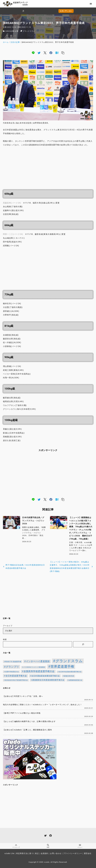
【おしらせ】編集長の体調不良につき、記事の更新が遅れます (29, 721)
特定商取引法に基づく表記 (27, 853)
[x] (45, 53)
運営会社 (88, 853)
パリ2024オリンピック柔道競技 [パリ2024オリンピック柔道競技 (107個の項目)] (34, 667)
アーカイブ (8, 626)
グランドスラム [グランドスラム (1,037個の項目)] (69, 661)
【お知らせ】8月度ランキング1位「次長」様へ (23, 696)
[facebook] (51, 53)
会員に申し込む (49, 11)
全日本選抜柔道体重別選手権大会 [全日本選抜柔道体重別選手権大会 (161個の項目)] (46, 676)
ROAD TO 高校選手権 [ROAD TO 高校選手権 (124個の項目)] (13, 662)
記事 (17, 31)
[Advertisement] (48, 167)
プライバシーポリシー (73, 853)
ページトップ (16, 846)
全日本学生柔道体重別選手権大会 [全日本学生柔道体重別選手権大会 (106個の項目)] (70, 672)
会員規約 (44, 853)
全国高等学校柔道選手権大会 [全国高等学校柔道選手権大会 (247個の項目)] (39, 671)
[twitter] (39, 53)
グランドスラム (29, 31)
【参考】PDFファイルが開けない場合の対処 (22, 713)
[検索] (83, 644)
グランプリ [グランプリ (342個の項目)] (12, 667)
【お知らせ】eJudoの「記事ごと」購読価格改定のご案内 (27, 730)
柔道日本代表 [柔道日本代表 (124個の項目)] (69, 676)
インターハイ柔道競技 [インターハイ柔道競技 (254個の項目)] (38, 661)
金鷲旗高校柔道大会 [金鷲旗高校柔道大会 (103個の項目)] (75, 680)
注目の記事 (10, 31)
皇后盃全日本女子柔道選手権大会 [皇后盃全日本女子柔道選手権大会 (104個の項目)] (16, 680)
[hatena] (57, 53)
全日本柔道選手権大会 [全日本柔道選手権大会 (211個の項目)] (16, 676)
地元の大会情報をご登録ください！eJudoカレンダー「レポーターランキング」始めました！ (42, 705)
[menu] (91, 4)
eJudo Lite (9, 853)
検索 (5, 639)
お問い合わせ (56, 853)
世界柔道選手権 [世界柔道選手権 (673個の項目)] (62, 667)
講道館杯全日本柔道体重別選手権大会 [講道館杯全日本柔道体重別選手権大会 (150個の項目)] (48, 680)
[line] (33, 53)
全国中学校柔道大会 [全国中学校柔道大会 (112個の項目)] (12, 672)
